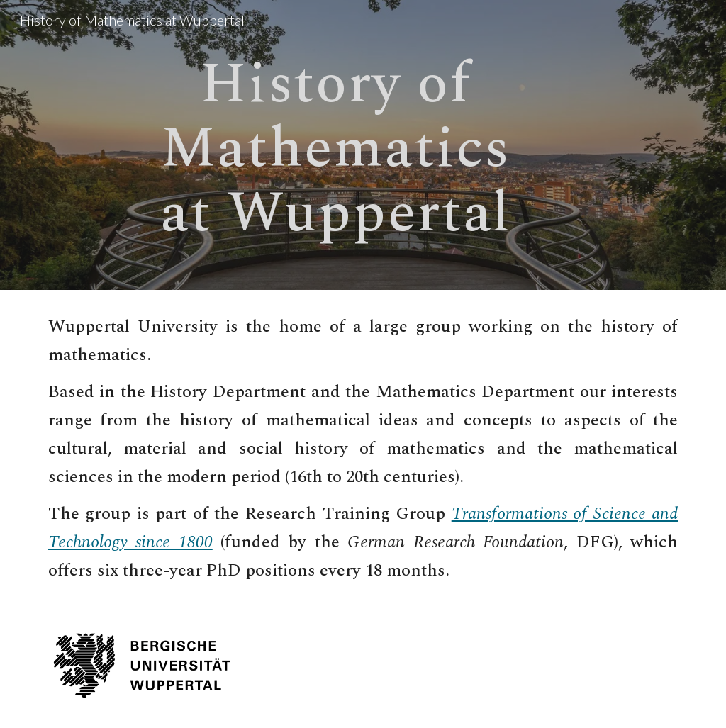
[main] (335, 145)
